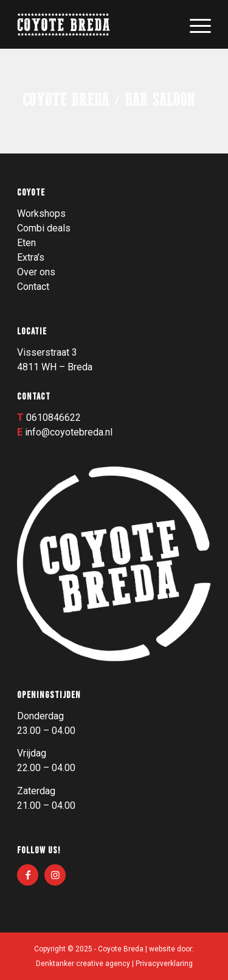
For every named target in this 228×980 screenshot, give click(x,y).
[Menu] (194, 24)
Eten (26, 243)
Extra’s (31, 257)
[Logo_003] (95, 24)
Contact (33, 287)
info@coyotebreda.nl (69, 432)
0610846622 (54, 418)
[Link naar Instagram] (55, 875)
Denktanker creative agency (83, 964)
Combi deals (44, 228)
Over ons (36, 272)
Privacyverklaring (164, 964)
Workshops (41, 213)
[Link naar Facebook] (28, 875)
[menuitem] (194, 24)
